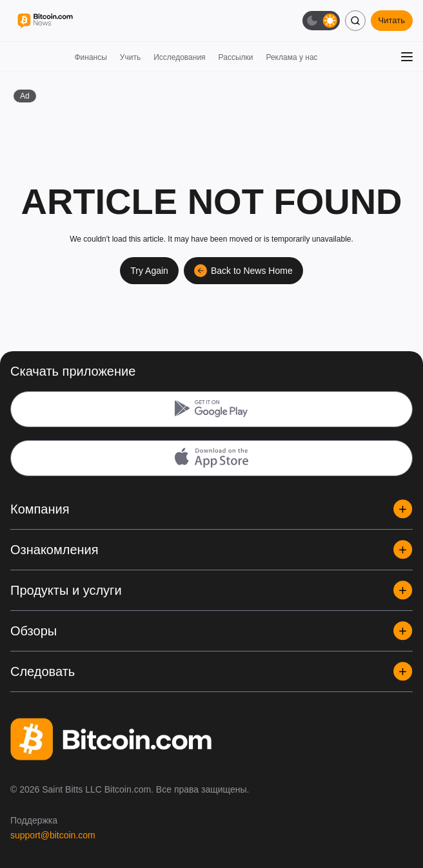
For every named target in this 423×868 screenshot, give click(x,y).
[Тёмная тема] (321, 21)
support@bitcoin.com (53, 835)
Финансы (90, 57)
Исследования (179, 57)
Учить (130, 57)
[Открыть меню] (407, 57)
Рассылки (236, 57)
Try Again (149, 271)
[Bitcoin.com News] (45, 21)
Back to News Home (243, 271)
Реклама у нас (291, 57)
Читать (392, 20)
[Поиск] (355, 21)
